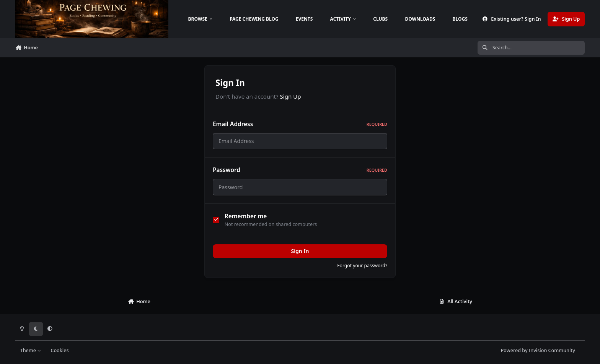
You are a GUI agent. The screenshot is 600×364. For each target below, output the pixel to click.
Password (300, 170)
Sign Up (291, 96)
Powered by (538, 350)
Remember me (246, 216)
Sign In (300, 251)
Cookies (60, 350)
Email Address (300, 124)
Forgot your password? (362, 266)
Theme (31, 350)
